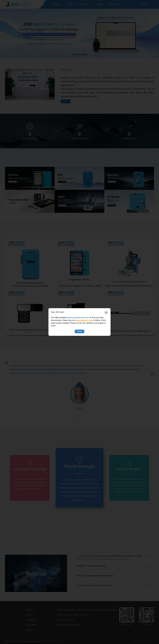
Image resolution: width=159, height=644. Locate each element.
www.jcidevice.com (84, 320)
